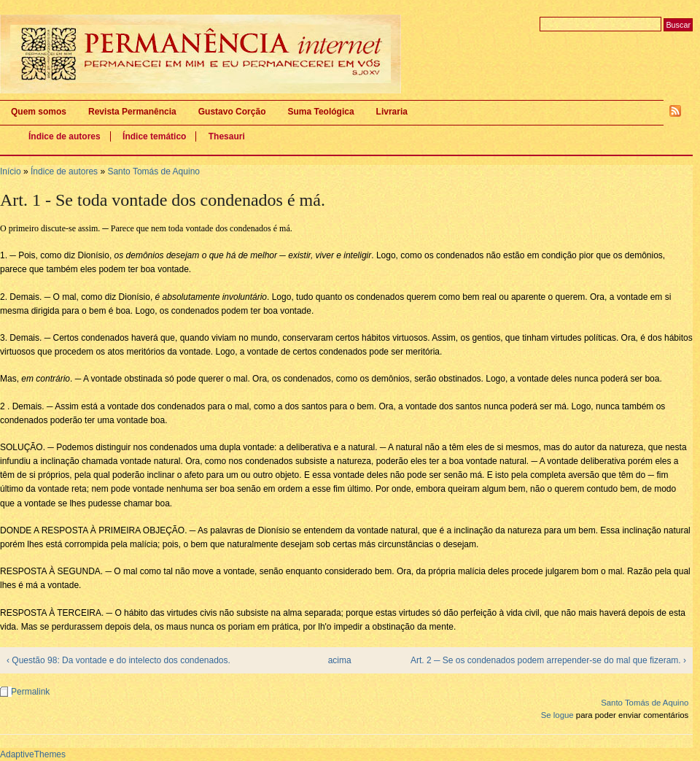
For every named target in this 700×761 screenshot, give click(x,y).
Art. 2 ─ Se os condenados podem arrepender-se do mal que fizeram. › (548, 660)
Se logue (557, 715)
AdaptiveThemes (33, 754)
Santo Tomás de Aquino (153, 171)
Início (11, 171)
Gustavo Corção (232, 112)
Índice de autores (65, 136)
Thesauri (227, 136)
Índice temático (154, 136)
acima (340, 660)
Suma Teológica (320, 112)
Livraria (392, 112)
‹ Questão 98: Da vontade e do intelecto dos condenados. (118, 660)
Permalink (30, 692)
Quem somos (39, 112)
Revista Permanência (132, 112)
